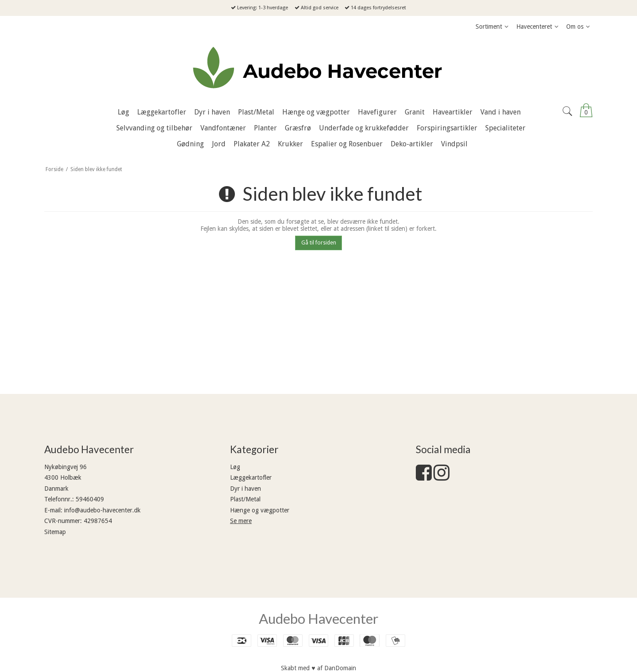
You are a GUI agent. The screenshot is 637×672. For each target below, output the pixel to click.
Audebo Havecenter (318, 619)
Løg (235, 467)
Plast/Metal (245, 499)
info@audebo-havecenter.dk (102, 510)
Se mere (241, 521)
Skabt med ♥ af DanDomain (318, 668)
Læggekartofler (251, 477)
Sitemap (55, 532)
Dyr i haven (246, 489)
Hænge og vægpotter (260, 510)
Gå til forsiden (319, 243)
